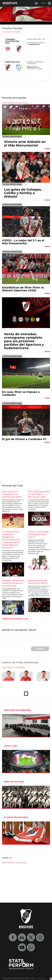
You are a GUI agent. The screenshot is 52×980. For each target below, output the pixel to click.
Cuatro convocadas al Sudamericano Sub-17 (38, 534)
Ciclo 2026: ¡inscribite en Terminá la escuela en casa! (39, 494)
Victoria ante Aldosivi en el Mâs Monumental (25, 144)
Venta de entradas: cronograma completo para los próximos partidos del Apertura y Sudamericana (24, 341)
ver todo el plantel (14, 667)
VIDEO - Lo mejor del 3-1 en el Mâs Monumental (23, 242)
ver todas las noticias (15, 103)
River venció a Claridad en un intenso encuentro (12, 494)
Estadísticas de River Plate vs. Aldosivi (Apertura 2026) (23, 289)
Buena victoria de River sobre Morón (38, 582)
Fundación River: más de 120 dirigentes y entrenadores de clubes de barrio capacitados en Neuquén (11, 540)
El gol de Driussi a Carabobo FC (24, 439)
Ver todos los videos (14, 863)
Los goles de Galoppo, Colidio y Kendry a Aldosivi (23, 193)
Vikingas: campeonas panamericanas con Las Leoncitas (13, 583)
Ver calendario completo (11, 32)
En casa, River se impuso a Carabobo (21, 393)
